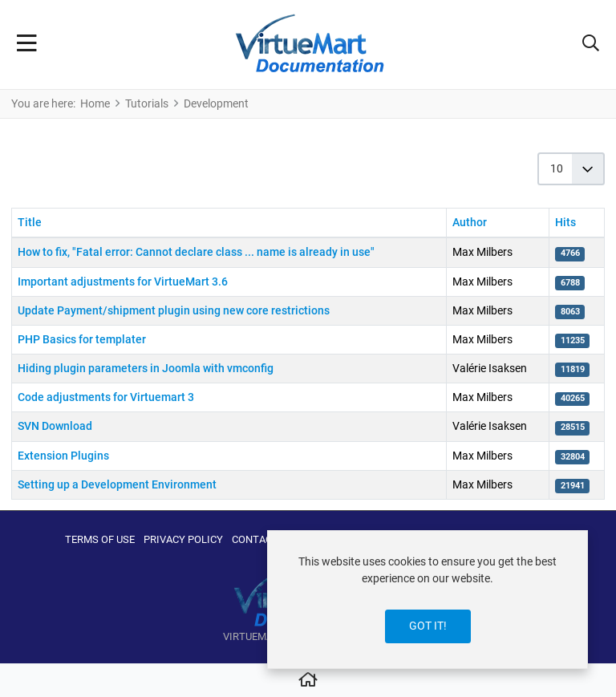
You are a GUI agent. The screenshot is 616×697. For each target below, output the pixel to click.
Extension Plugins (63, 456)
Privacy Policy (183, 539)
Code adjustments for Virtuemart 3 (106, 397)
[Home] (308, 681)
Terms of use (100, 539)
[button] (591, 45)
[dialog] (428, 600)
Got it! (428, 626)
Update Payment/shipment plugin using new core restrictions (174, 310)
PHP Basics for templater (82, 339)
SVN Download (55, 426)
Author (470, 222)
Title (30, 222)
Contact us (263, 539)
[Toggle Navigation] (27, 45)
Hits (565, 222)
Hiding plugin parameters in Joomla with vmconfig (146, 368)
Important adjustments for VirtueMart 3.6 (123, 282)
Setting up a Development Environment (117, 484)
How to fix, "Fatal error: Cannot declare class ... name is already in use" (196, 252)
